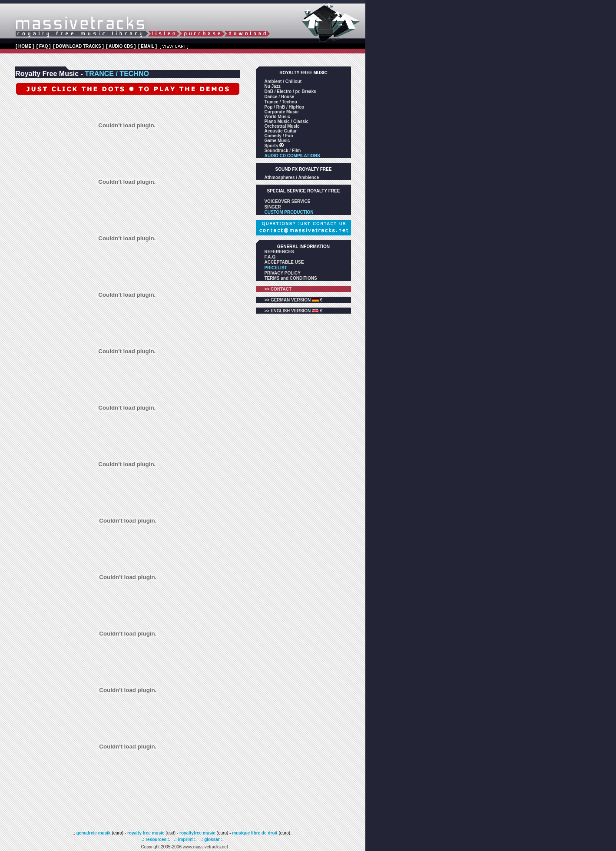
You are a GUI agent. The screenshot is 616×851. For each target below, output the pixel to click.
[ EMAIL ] (147, 46)
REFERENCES (279, 252)
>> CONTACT (278, 289)
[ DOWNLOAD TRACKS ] (78, 46)
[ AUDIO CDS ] (121, 46)
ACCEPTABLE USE (284, 262)
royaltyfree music (197, 833)
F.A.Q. (270, 257)
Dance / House (279, 97)
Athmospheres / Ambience (291, 177)
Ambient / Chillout (283, 81)
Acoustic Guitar (280, 131)
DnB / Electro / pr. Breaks (290, 91)
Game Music (277, 141)
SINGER (272, 207)
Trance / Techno (280, 102)
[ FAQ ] (44, 46)
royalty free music (146, 833)
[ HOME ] (25, 46)
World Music (277, 117)
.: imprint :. (185, 839)
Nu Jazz (272, 86)
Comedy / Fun (278, 136)
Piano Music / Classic (286, 121)
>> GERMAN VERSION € (293, 300)
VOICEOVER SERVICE (287, 201)
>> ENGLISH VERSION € (293, 311)
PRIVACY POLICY (282, 273)
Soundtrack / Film (282, 151)
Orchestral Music (282, 126)
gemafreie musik (93, 833)
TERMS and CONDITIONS (290, 278)
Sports (272, 146)
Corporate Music (281, 112)
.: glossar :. (212, 839)
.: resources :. (156, 839)
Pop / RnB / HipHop (284, 107)
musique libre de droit (255, 833)
